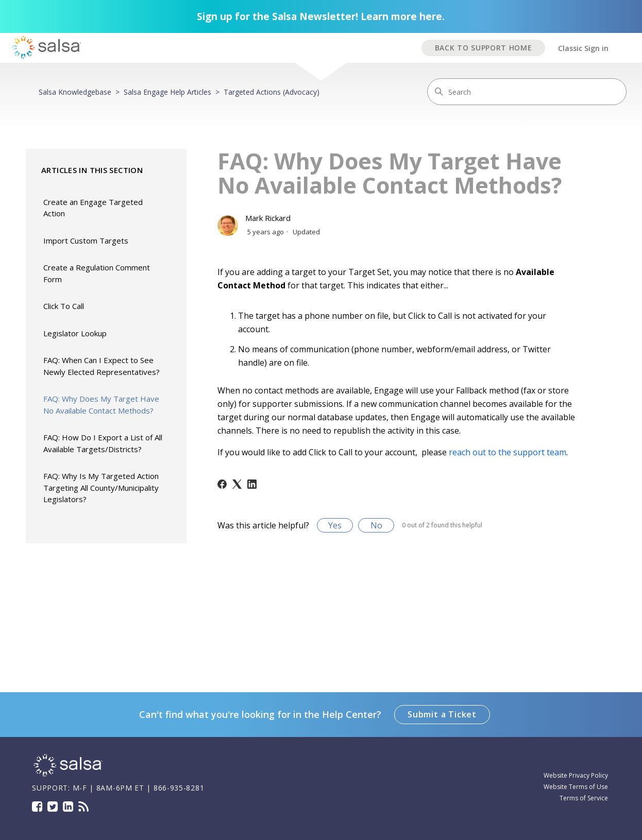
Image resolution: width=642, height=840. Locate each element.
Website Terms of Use (576, 787)
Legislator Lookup (75, 333)
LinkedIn (68, 807)
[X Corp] (237, 484)
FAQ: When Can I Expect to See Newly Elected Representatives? (102, 366)
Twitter (53, 807)
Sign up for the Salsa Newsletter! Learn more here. (321, 16)
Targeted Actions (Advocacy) (272, 92)
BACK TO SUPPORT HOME (484, 48)
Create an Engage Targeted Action (93, 208)
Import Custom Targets (86, 241)
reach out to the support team (508, 452)
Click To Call (64, 306)
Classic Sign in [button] (583, 48)
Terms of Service (584, 798)
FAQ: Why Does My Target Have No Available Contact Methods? (101, 405)
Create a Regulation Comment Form (97, 273)
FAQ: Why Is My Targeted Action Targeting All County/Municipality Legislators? (101, 487)
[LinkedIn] (252, 484)
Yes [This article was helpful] (335, 525)
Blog (83, 807)
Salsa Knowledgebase (75, 92)
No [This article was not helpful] (376, 525)
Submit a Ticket (442, 714)
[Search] (527, 92)
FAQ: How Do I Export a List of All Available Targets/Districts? (103, 443)
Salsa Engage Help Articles (167, 92)
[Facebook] (222, 484)
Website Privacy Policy (576, 775)
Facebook (37, 807)
